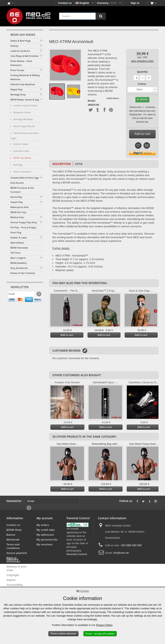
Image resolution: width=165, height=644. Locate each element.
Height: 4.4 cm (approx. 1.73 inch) (75, 263)
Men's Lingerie (18, 258)
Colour (142, 84)
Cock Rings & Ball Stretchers (25, 56)
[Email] (21, 295)
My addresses (45, 535)
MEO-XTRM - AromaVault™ (72, 256)
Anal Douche (17, 183)
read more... (113, 98)
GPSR (79, 164)
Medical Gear (17, 217)
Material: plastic (65, 270)
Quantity (142, 72)
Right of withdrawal (13, 560)
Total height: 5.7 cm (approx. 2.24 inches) (80, 259)
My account (45, 518)
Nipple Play (16, 89)
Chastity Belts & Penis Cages (25, 178)
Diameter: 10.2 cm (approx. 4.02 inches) (79, 267)
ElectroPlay (16, 197)
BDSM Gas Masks (22, 158)
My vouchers (45, 544)
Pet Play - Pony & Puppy (23, 227)
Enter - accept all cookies (100, 634)
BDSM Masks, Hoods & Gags (25, 100)
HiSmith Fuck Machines (23, 84)
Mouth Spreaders (22, 172)
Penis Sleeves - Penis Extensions (21, 63)
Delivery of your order (16, 568)
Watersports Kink (19, 207)
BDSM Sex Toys (18, 212)
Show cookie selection (63, 634)
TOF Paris (15, 253)
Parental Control (77, 554)
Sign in (135, 3)
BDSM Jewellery (19, 263)
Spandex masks (21, 151)
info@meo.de (121, 553)
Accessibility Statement (15, 586)
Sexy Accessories (19, 268)
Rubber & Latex (19, 237)
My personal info (47, 540)
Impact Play (17, 202)
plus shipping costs (142, 61)
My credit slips (46, 530)
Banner (11, 535)
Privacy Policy (104, 625)
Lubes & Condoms (20, 51)
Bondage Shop (18, 94)
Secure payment (17, 553)
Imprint (11, 580)
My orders (43, 525)
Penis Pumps (17, 70)
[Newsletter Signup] (39, 295)
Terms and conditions (13, 546)
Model (92, 101)
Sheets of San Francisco (23, 273)
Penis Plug (16, 232)
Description (62, 164)
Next (79, 92)
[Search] (101, 16)
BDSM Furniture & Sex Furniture (22, 190)
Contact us (65, 3)
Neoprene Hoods (22, 112)
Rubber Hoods (20, 144)
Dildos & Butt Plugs (20, 41)
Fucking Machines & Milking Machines (25, 77)
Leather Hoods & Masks (25, 105)
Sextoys (14, 46)
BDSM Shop (14, 530)
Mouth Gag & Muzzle (24, 126)
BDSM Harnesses (19, 248)
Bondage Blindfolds (23, 119)
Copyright (13, 575)
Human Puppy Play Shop (24, 222)
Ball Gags (18, 165)
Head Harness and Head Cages (24, 136)
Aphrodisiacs (17, 243)
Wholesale (13, 540)
